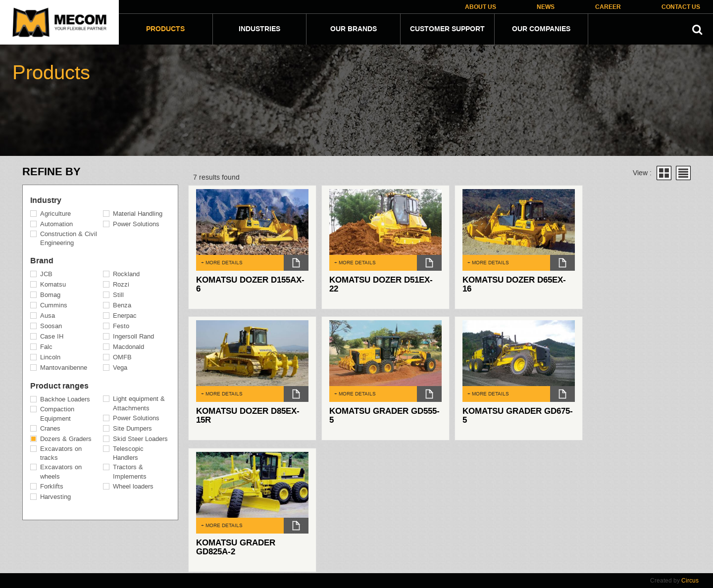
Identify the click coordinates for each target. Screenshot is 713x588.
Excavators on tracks (61, 453)
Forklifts (52, 486)
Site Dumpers (132, 428)
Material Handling (138, 214)
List (683, 173)
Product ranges (59, 386)
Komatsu (53, 284)
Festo (121, 326)
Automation (56, 224)
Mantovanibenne (64, 367)
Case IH (52, 336)
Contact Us (681, 7)
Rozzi (121, 284)
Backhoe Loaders (65, 399)
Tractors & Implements (130, 472)
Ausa (48, 316)
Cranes (50, 428)
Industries (259, 29)
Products (165, 29)
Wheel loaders (133, 486)
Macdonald (128, 347)
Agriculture (55, 214)
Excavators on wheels (61, 472)
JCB (46, 274)
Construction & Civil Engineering (69, 239)
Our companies (541, 29)
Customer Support (447, 29)
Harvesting (55, 497)
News (546, 7)
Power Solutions (136, 224)
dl (296, 263)
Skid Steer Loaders (140, 439)
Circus (690, 581)
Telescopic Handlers (128, 453)
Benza (122, 305)
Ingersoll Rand (133, 336)
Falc (46, 347)
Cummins (54, 305)
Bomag (50, 295)
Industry (46, 200)
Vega (120, 367)
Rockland (126, 274)
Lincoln (50, 357)
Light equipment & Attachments (139, 403)
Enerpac (125, 316)
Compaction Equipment (57, 414)
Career (608, 7)
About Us (481, 7)
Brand (42, 261)
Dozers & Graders (66, 439)
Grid (664, 173)
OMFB (122, 357)
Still (118, 295)
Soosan (51, 326)
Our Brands (354, 29)
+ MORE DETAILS (222, 263)
